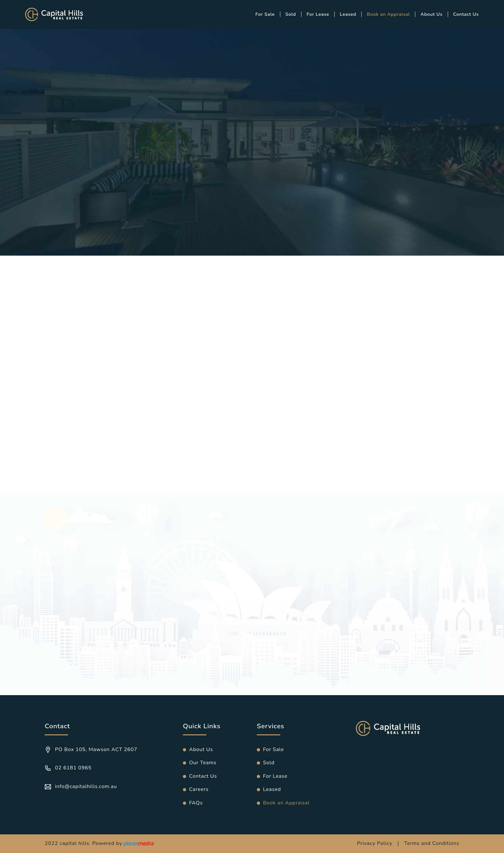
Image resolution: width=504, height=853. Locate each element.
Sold (291, 14)
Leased (348, 14)
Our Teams (203, 763)
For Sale (265, 14)
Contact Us (466, 14)
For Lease (318, 14)
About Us (431, 14)
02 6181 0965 (68, 768)
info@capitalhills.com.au (81, 786)
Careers (199, 789)
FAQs (196, 803)
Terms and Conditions (432, 843)
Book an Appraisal (388, 14)
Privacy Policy (375, 843)
